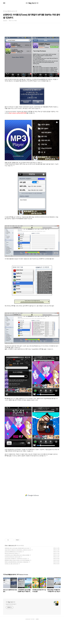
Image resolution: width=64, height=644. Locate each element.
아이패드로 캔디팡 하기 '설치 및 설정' (13, 579)
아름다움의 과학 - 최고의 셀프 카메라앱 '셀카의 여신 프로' (17, 570)
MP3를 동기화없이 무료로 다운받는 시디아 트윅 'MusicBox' (17, 582)
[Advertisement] (32, 42)
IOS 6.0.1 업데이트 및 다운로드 (11, 575)
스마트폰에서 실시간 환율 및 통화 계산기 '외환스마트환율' (17, 577)
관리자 (37, 641)
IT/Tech (6, 567)
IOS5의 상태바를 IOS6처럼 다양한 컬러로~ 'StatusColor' (17, 584)
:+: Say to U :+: (32, 3)
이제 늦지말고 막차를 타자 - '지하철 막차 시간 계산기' (16, 580)
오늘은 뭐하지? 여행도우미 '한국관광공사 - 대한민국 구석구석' (18, 572)
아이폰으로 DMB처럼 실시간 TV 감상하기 (13, 574)
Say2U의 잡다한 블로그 (11, 626)
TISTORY (33, 641)
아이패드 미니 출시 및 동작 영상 (12, 586)
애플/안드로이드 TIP (12, 567)
